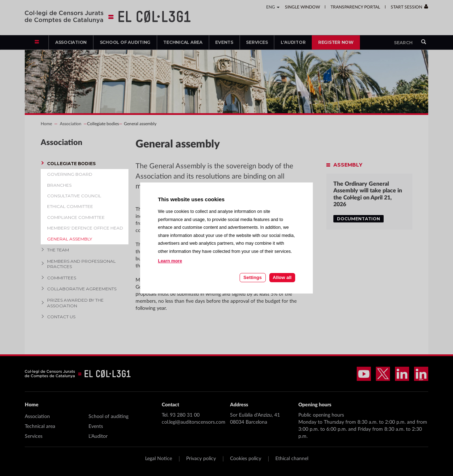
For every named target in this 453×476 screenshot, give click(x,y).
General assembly (70, 239)
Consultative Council (74, 196)
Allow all (282, 277)
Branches (59, 185)
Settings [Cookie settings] (253, 277)
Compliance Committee (76, 217)
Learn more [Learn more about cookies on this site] (170, 261)
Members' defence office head (85, 228)
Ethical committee (70, 206)
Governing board (70, 174)
